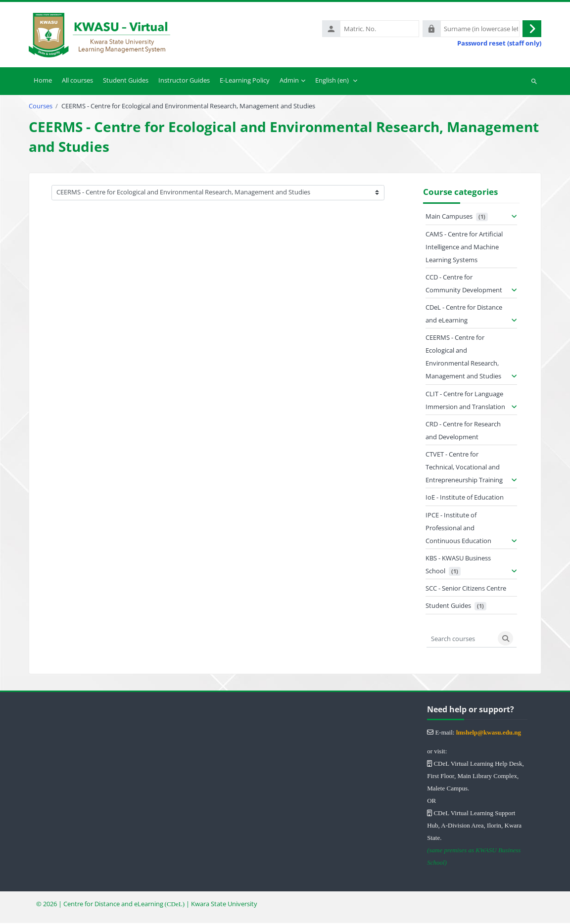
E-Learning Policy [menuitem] (245, 81)
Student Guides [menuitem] (126, 81)
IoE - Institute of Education (465, 498)
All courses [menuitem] (77, 81)
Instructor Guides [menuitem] (184, 81)
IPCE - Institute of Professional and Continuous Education (458, 529)
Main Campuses (449, 217)
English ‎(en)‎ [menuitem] (332, 81)
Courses (41, 107)
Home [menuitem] (43, 81)
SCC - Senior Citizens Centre (466, 589)
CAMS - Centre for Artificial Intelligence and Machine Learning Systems (464, 248)
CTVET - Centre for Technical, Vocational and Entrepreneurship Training (464, 468)
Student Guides (448, 606)
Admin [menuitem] (289, 81)
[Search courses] (461, 639)
